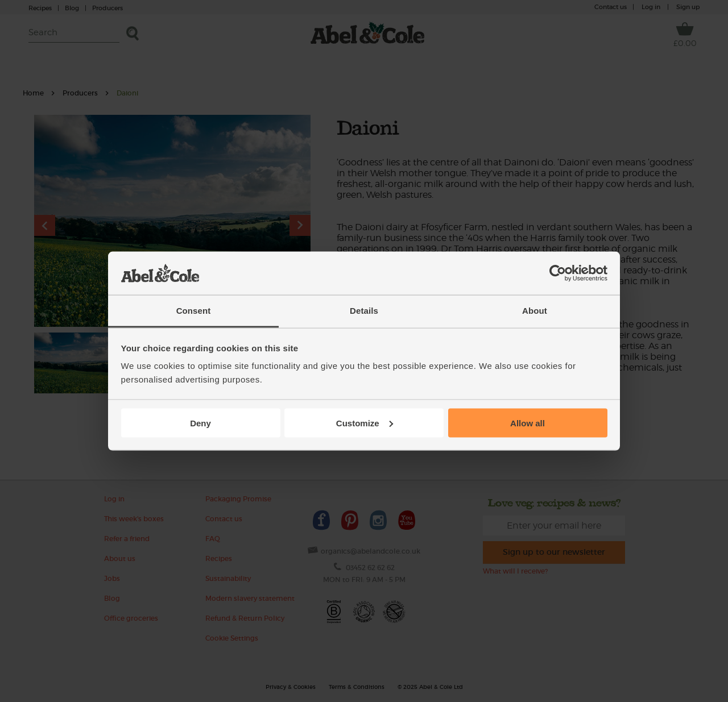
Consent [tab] (194, 311)
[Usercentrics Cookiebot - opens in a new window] (558, 273)
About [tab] (535, 311)
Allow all (528, 423)
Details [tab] (364, 311)
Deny (200, 423)
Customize (365, 423)
